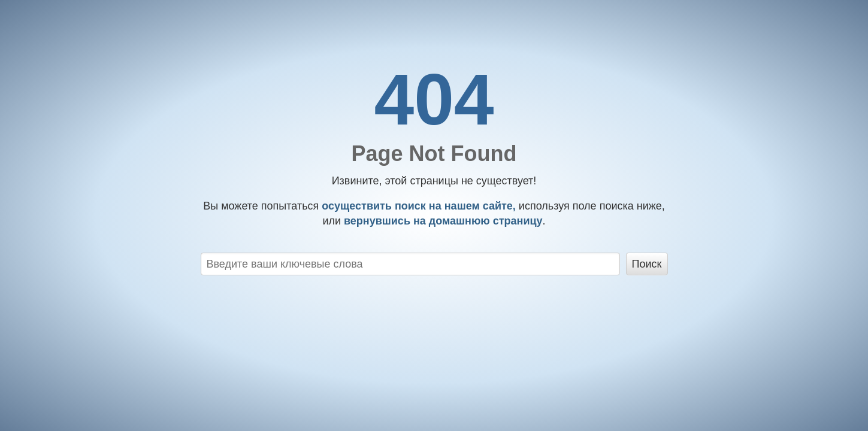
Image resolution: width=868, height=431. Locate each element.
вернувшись (442, 221)
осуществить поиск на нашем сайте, (417, 206)
